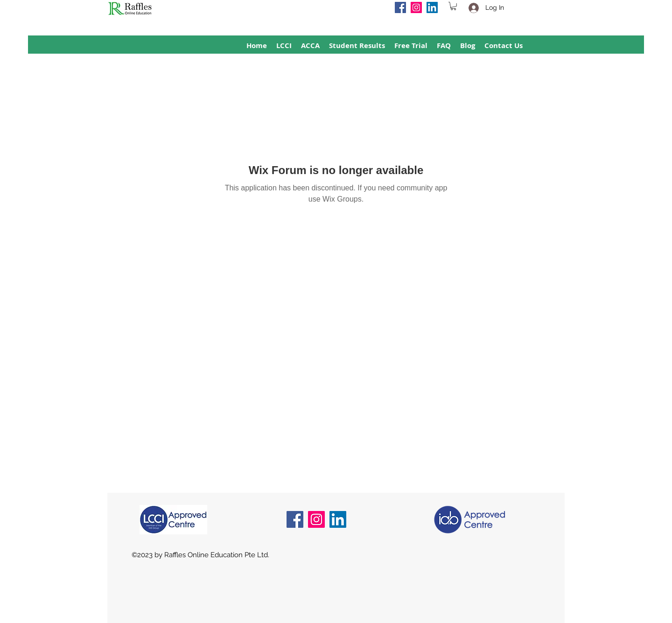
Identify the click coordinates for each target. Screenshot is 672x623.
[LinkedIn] (432, 7)
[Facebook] (400, 7)
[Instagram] (416, 7)
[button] (453, 6)
